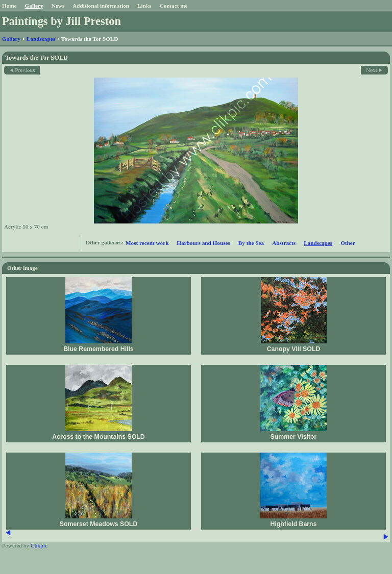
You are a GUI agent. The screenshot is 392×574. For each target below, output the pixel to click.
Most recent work (147, 243)
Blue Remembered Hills (99, 349)
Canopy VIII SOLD (294, 349)
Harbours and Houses (203, 243)
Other (348, 243)
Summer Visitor (294, 437)
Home (9, 6)
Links (144, 6)
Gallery (34, 6)
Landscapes (41, 39)
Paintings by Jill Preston (62, 21)
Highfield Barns (294, 524)
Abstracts (284, 243)
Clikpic (39, 545)
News (58, 6)
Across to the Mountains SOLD (98, 437)
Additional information (101, 6)
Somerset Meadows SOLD (99, 524)
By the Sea (251, 243)
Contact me (173, 6)
